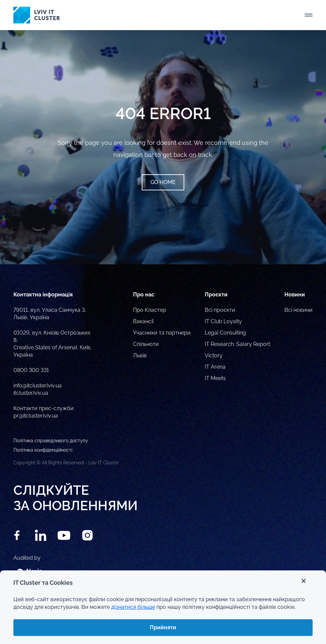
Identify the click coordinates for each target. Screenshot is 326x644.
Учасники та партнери (162, 333)
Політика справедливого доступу (51, 441)
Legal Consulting (225, 333)
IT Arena (215, 367)
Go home (163, 182)
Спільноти (146, 344)
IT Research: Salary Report (237, 344)
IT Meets (215, 378)
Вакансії (143, 321)
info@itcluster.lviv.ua (38, 386)
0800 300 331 (31, 370)
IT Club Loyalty (223, 321)
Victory (214, 355)
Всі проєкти (220, 310)
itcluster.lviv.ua (31, 393)
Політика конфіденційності (43, 450)
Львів (140, 355)
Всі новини (299, 310)
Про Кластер (150, 310)
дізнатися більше (133, 607)
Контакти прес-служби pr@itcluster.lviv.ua (44, 412)
